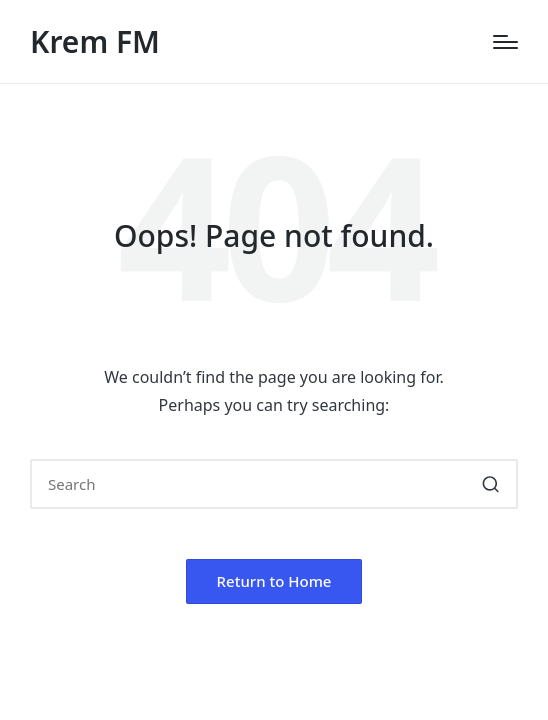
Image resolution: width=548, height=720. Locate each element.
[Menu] (505, 42)
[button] (490, 484)
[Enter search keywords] (274, 484)
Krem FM (95, 41)
